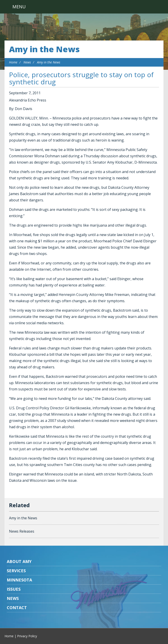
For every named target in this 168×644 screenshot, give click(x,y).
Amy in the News (44, 49)
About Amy (19, 561)
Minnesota (19, 580)
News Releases (22, 531)
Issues (14, 589)
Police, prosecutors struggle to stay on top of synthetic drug (81, 78)
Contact (17, 608)
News (27, 62)
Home (13, 62)
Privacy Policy (27, 636)
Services (16, 571)
